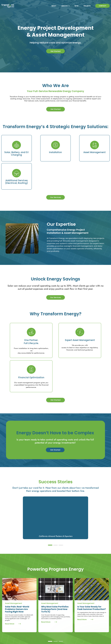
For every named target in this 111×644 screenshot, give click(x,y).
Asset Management (14, 551)
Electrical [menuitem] (60, 622)
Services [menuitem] (61, 612)
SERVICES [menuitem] (65, 6)
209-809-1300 (90, 615)
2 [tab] (55, 493)
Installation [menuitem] (61, 616)
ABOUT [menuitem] (54, 6)
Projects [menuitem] (47, 625)
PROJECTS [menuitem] (87, 6)
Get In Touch (88, 625)
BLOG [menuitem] (77, 6)
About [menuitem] (46, 612)
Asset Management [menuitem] (64, 619)
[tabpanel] (55, 465)
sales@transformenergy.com (89, 620)
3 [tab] (61, 493)
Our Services (55, 174)
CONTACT (102, 6)
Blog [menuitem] (45, 619)
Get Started (55, 51)
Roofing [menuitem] (60, 625)
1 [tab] (50, 493)
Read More (13, 571)
